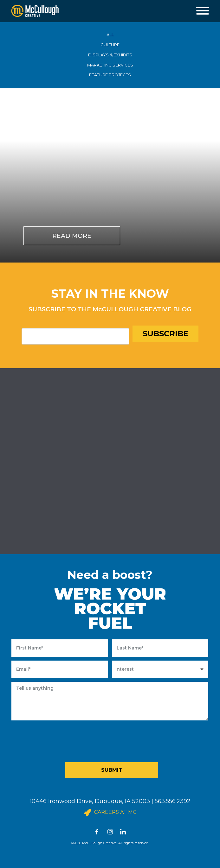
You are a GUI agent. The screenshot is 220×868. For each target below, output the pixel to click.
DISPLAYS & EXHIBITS (110, 55)
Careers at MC (110, 813)
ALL (110, 35)
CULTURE (110, 45)
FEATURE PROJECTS (110, 75)
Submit (112, 770)
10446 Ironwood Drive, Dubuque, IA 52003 (90, 801)
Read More (72, 236)
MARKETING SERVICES (110, 65)
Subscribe (165, 334)
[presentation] (112, 740)
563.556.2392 (173, 801)
